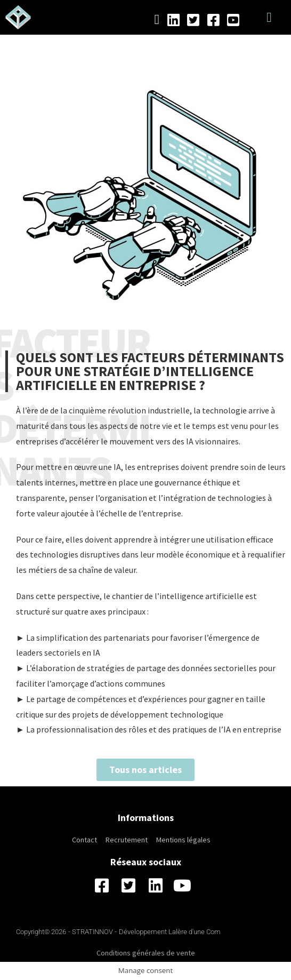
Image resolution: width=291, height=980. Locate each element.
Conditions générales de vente (146, 953)
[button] (269, 17)
